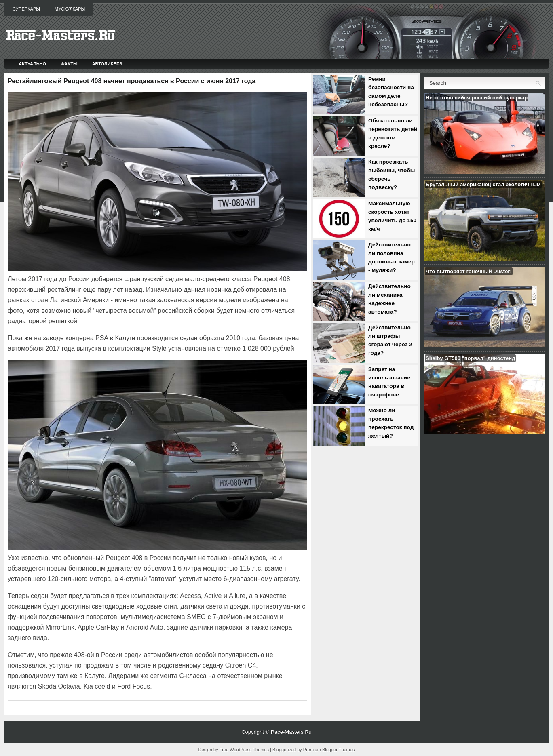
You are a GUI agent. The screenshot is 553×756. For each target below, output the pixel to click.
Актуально (32, 64)
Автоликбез (107, 64)
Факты (69, 64)
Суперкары (26, 9)
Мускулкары (70, 9)
